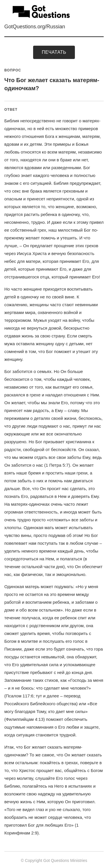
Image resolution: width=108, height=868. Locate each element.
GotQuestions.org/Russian (35, 27)
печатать (54, 52)
